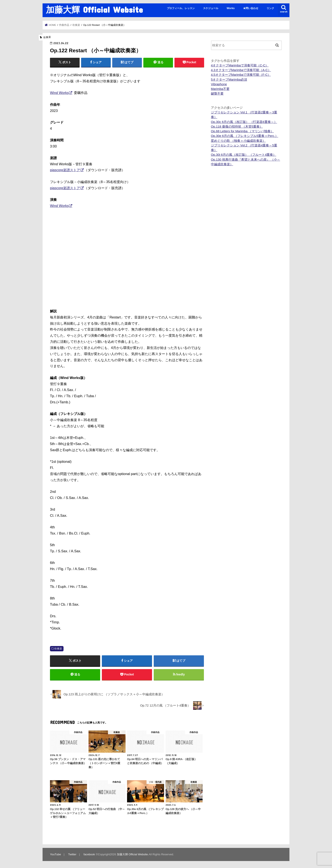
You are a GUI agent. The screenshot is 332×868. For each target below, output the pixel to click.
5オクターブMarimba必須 (229, 80)
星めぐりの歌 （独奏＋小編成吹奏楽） (238, 141)
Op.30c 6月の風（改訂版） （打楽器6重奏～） (244, 122)
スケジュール (211, 8)
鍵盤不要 (217, 94)
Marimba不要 (220, 89)
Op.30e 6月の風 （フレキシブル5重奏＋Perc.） (245, 136)
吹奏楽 (58, 649)
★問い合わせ (251, 8)
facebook (89, 854)
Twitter (72, 854)
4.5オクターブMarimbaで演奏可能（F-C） (241, 75)
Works (231, 8)
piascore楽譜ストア (65, 170)
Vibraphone (219, 84)
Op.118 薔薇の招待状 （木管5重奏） (237, 127)
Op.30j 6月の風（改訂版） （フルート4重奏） (243, 155)
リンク (270, 8)
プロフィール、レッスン (181, 8)
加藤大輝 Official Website (94, 9)
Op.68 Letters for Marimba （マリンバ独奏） (242, 131)
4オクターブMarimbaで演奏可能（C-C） (240, 65)
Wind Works (59, 93)
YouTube (55, 854)
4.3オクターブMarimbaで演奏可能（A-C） (241, 70)
